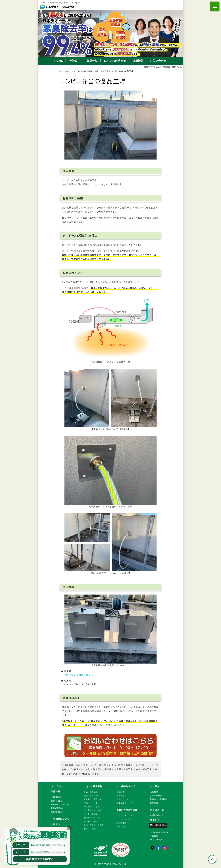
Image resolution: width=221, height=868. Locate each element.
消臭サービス (122, 799)
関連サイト (156, 820)
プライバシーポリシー (160, 832)
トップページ (67, 71)
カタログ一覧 (157, 810)
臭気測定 (120, 796)
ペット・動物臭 (91, 814)
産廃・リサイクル (92, 803)
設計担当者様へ (158, 825)
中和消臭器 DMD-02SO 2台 (80, 675)
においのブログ (123, 819)
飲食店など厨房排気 (103, 769)
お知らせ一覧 (156, 796)
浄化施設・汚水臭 (90, 774)
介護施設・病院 (72, 765)
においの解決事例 (115, 61)
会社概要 (154, 792)
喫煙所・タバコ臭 (135, 765)
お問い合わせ (158, 61)
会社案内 (75, 61)
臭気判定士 (121, 827)
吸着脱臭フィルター (60, 804)
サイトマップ (156, 840)
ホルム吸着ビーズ (124, 803)
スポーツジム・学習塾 (95, 765)
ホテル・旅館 (116, 765)
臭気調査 (120, 792)
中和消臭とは (57, 824)
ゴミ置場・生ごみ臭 (80, 769)
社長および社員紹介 (159, 799)
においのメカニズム (125, 816)
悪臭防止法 (121, 823)
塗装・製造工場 (144, 769)
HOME (59, 61)
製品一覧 (92, 61)
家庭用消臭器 (57, 812)
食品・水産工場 (101, 71)
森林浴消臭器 (57, 801)
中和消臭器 (56, 797)
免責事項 (154, 836)
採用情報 (138, 61)
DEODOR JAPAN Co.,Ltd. (114, 864)
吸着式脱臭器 (57, 808)
